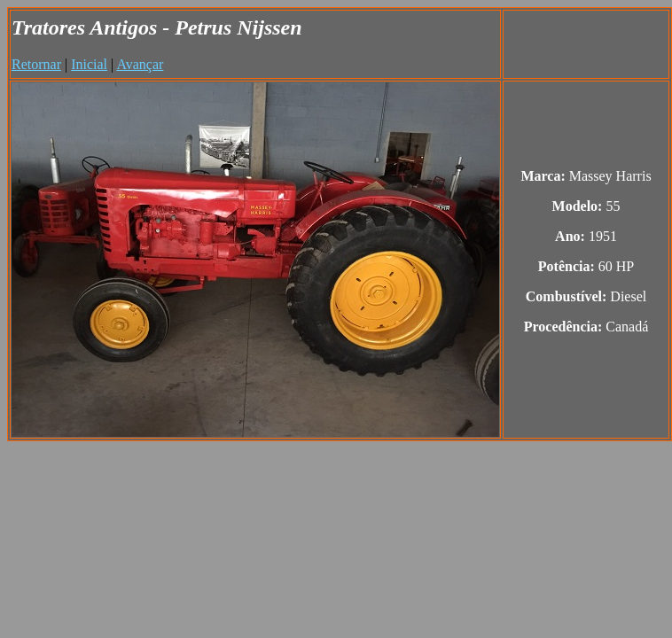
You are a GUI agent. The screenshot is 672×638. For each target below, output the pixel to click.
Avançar (140, 64)
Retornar (36, 64)
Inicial (89, 64)
